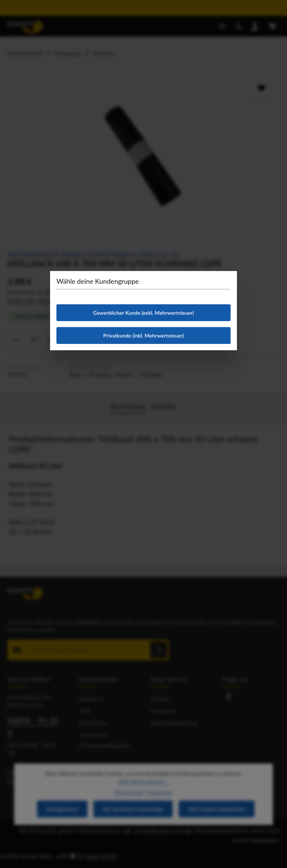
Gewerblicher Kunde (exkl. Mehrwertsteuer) (143, 313)
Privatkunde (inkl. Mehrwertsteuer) (143, 335)
